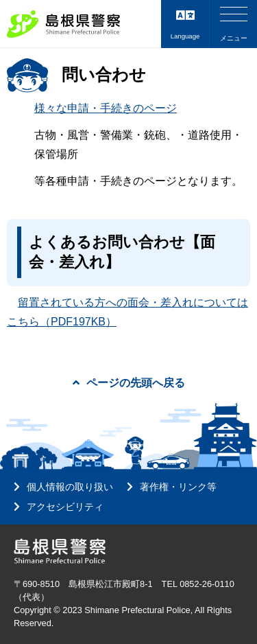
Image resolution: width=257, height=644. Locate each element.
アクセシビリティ (65, 507)
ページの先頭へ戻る (129, 383)
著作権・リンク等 (178, 487)
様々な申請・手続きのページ (106, 108)
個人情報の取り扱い (70, 487)
